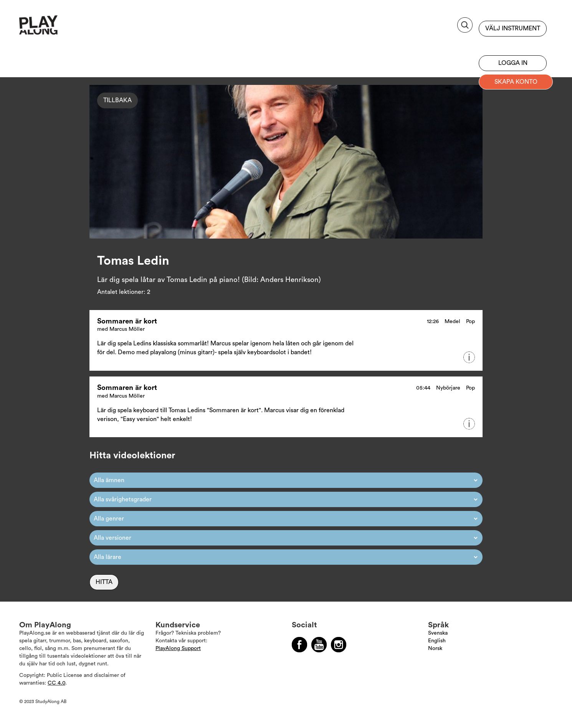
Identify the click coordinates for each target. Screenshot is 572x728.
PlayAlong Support (178, 648)
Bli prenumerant (513, 44)
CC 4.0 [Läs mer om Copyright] (56, 683)
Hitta (104, 582)
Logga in (513, 63)
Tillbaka (117, 100)
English (437, 641)
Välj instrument (513, 28)
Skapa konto (516, 82)
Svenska (438, 633)
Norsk (435, 648)
